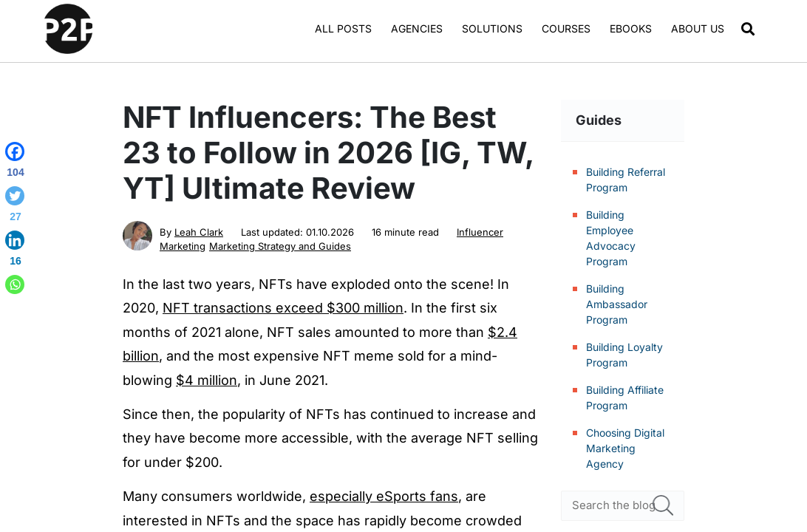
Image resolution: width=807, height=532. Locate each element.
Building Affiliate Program (625, 398)
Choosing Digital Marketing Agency (625, 448)
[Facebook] (15, 163)
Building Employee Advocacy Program (611, 238)
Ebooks (631, 28)
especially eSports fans (384, 496)
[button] (748, 29)
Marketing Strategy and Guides (280, 246)
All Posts (343, 28)
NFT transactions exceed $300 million (283, 308)
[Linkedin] (15, 251)
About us (698, 28)
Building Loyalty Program (624, 355)
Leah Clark (199, 232)
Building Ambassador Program (617, 304)
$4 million (207, 380)
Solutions (492, 28)
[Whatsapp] (15, 284)
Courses (566, 28)
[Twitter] (15, 207)
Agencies (417, 28)
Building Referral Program (626, 180)
